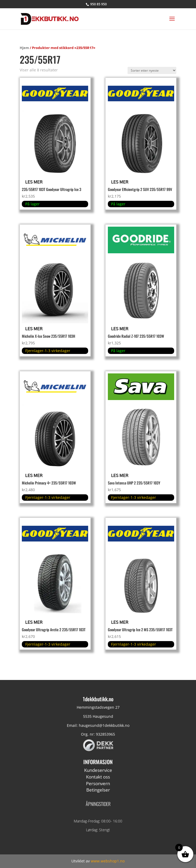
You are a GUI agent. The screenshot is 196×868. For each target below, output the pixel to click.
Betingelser (98, 790)
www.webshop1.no (108, 861)
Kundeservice (98, 770)
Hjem (24, 48)
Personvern (98, 783)
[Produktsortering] (152, 70)
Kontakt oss (98, 777)
